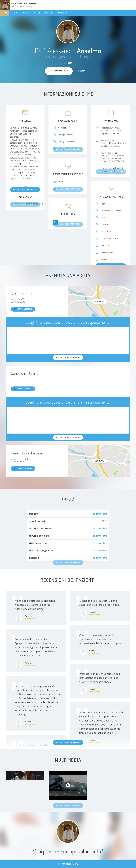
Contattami (82, 71)
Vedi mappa (99, 301)
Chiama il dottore (23, 309)
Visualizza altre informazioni (25, 190)
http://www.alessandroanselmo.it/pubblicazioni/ (35, 204)
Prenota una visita (68, 864)
